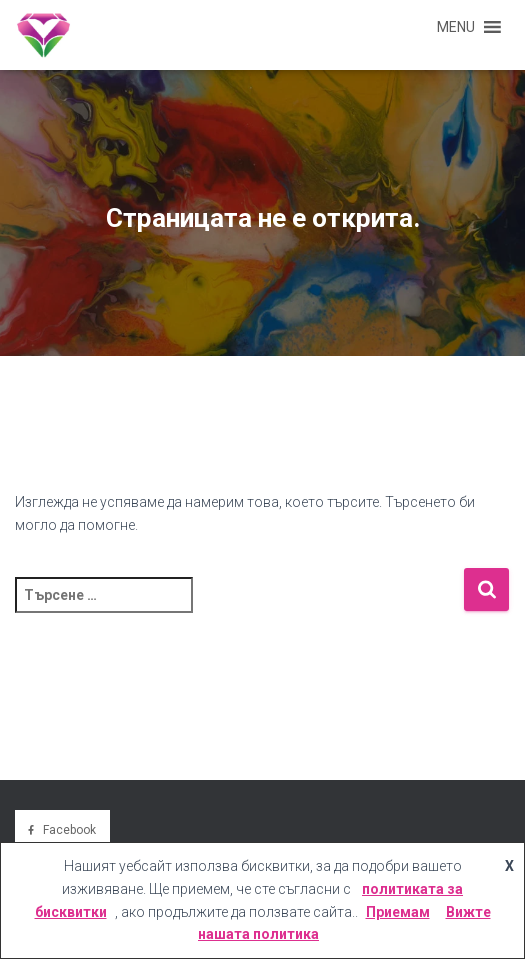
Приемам (398, 912)
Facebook (69, 830)
